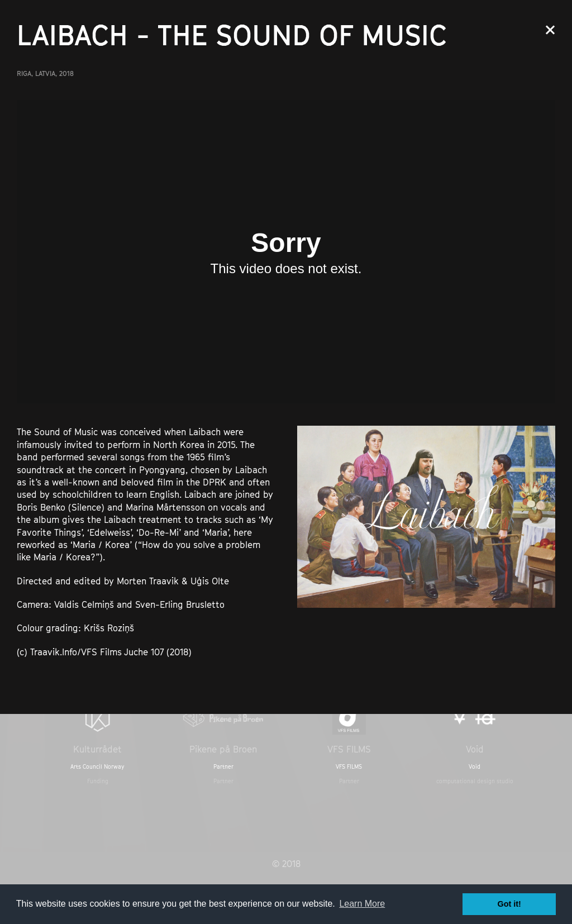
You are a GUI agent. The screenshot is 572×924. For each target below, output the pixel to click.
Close (550, 30)
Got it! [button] (509, 904)
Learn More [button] (362, 904)
